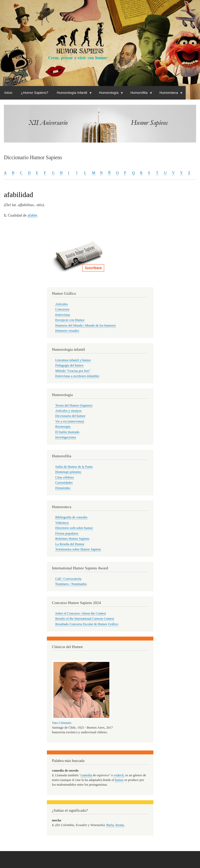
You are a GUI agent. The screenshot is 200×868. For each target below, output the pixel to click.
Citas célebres (64, 477)
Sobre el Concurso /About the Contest (80, 613)
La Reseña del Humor (70, 544)
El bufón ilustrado (67, 432)
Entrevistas (63, 315)
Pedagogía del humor (69, 365)
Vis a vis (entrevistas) (70, 421)
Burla (110, 825)
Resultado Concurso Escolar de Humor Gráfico (87, 624)
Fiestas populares (67, 533)
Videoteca (62, 523)
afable (32, 215)
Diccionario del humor (70, 416)
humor (119, 780)
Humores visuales (67, 331)
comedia (86, 775)
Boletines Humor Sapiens (72, 539)
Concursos (62, 309)
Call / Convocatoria (68, 579)
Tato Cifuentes (62, 723)
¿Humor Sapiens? (35, 93)
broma (120, 825)
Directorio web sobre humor (74, 528)
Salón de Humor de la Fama (74, 467)
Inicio (8, 93)
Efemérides (63, 488)
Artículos (61, 304)
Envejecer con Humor (70, 320)
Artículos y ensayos (68, 411)
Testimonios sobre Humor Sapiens (78, 549)
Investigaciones (66, 437)
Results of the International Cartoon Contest (85, 619)
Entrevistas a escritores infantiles (77, 376)
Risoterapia (63, 427)
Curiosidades (64, 483)
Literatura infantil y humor (73, 360)
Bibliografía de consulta (71, 517)
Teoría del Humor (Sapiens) (74, 405)
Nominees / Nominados (71, 584)
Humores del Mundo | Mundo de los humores (85, 325)
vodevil (118, 775)
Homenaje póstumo (68, 472)
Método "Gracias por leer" (73, 371)
